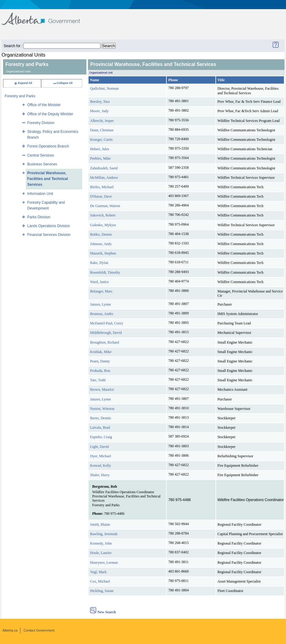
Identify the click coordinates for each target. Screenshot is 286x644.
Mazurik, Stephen (103, 253)
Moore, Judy (99, 111)
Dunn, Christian (102, 130)
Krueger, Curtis (101, 140)
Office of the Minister (44, 105)
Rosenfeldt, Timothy (105, 272)
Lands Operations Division (49, 226)
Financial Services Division (49, 235)
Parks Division (39, 217)
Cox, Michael (100, 581)
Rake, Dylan (99, 263)
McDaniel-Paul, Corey (107, 323)
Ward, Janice (99, 282)
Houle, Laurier (101, 553)
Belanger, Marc (101, 291)
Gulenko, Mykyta (103, 225)
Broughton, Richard (105, 342)
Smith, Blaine (100, 525)
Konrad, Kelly (101, 466)
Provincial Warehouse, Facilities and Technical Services (48, 179)
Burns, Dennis (101, 418)
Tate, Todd (98, 380)
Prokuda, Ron (100, 371)
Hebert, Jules (100, 149)
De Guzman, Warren (105, 206)
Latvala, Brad (100, 428)
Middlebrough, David (106, 333)
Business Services (42, 164)
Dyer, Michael (101, 456)
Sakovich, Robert (103, 215)
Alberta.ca (10, 630)
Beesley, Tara (100, 102)
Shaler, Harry (100, 475)
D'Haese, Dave (101, 196)
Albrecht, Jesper (102, 121)
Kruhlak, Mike (101, 352)
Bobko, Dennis (101, 234)
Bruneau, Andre (102, 314)
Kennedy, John (101, 543)
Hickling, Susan (102, 591)
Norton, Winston (102, 409)
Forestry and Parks (20, 96)
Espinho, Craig (101, 437)
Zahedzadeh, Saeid (104, 168)
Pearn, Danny (100, 361)
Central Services (41, 155)
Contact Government (39, 630)
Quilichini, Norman (104, 88)
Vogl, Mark (98, 572)
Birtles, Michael (102, 187)
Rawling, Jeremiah (104, 534)
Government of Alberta (46, 16)
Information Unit (40, 194)
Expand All (23, 83)
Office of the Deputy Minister (50, 114)
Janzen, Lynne (101, 304)
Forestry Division (41, 123)
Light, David (99, 447)
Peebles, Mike (100, 158)
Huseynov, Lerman (104, 563)
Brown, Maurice (102, 390)
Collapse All (63, 83)
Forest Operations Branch (48, 146)
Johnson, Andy (101, 244)
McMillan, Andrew (104, 178)
